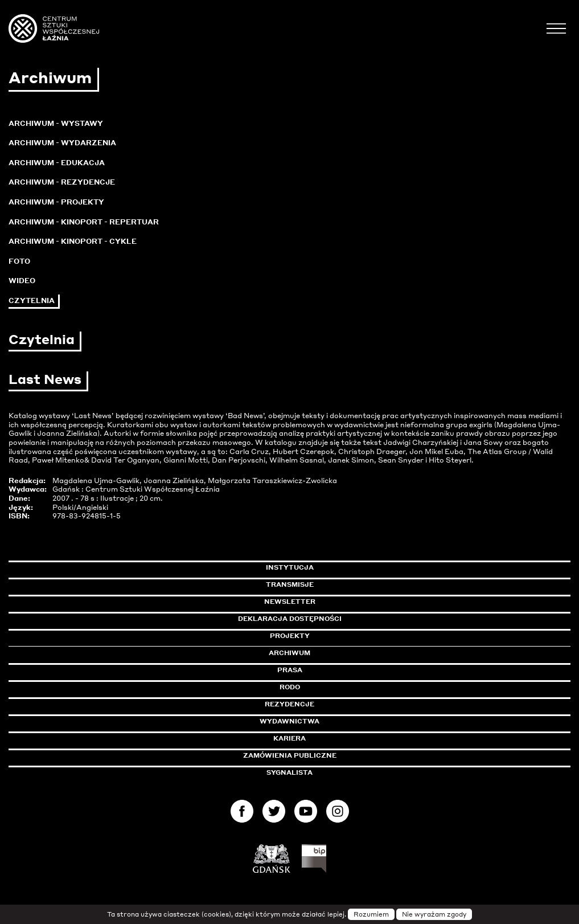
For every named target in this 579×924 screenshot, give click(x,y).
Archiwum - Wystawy (56, 123)
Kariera (289, 738)
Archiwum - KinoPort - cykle (73, 241)
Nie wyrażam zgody (434, 914)
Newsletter (290, 602)
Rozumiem (371, 914)
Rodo (290, 687)
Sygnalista (289, 772)
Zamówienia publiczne (315, 755)
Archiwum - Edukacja (57, 163)
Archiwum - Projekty (56, 202)
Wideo (22, 281)
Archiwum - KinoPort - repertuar (84, 222)
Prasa (290, 670)
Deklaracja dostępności (290, 619)
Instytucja (290, 567)
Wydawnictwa (289, 721)
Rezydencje (289, 704)
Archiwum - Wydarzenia (62, 143)
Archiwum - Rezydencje (62, 182)
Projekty (290, 636)
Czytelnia (32, 300)
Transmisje (338, 584)
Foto (19, 261)
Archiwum (289, 653)
